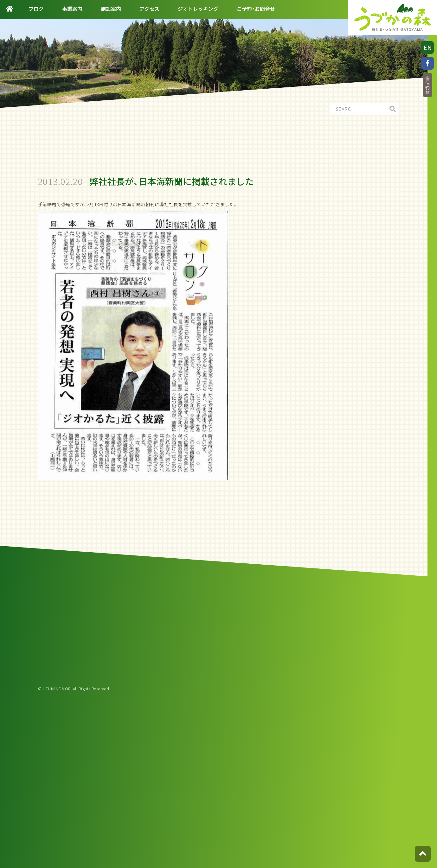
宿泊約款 (427, 85)
